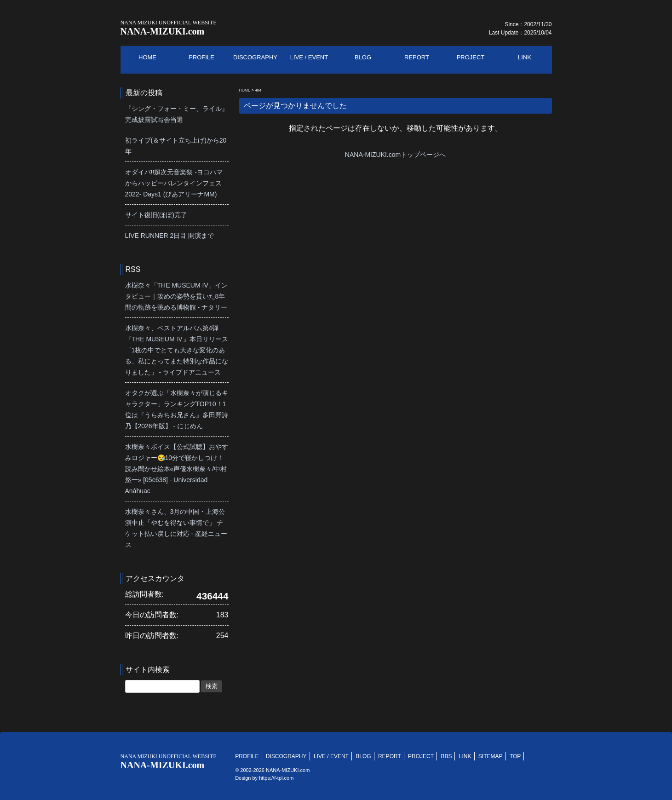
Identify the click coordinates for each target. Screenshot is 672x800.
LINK (465, 756)
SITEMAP (491, 756)
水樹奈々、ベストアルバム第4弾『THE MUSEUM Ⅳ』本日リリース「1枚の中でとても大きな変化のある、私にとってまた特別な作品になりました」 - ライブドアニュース (177, 350)
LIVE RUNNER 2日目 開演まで (170, 236)
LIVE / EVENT (331, 756)
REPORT (390, 756)
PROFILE (247, 756)
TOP (515, 756)
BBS (446, 756)
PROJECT (421, 756)
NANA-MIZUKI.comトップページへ (395, 155)
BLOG (363, 756)
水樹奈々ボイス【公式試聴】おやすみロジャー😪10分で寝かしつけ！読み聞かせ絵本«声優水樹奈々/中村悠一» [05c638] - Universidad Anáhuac (177, 469)
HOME (245, 90)
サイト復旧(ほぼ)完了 (156, 215)
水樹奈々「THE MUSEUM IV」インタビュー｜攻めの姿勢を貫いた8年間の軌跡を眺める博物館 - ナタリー (176, 296)
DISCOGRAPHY (286, 756)
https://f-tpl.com (276, 778)
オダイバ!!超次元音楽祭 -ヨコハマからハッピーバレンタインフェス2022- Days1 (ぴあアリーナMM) (174, 183)
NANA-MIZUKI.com (169, 28)
